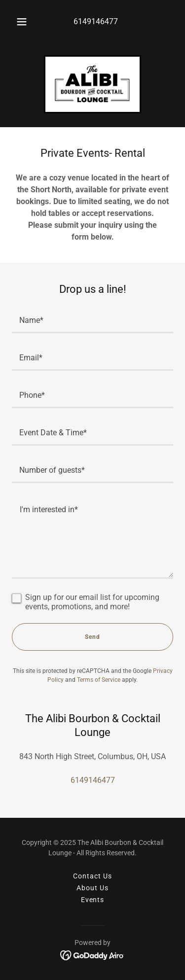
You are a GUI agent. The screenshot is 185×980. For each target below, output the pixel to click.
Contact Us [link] (92, 876)
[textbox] (92, 320)
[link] (92, 84)
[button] (22, 22)
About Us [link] (92, 888)
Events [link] (93, 900)
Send (92, 637)
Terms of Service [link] (99, 680)
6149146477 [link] (96, 21)
